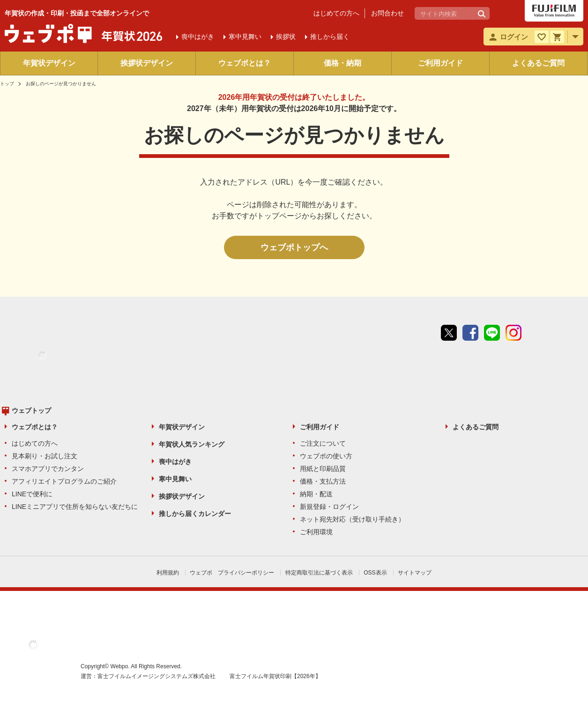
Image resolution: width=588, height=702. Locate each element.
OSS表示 (375, 573)
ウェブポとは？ (245, 63)
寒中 (245, 37)
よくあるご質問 (538, 63)
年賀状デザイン (49, 63)
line (492, 333)
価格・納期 (342, 63)
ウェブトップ (31, 411)
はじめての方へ (336, 13)
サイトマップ (415, 573)
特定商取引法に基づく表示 (319, 573)
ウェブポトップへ (294, 247)
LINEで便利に (32, 494)
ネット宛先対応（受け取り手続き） (352, 519)
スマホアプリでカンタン (48, 469)
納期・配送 (316, 494)
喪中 (198, 37)
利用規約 (168, 573)
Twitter (449, 333)
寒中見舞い (175, 479)
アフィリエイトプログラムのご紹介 (64, 481)
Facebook (470, 333)
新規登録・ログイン (329, 507)
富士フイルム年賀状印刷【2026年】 (275, 676)
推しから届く (330, 37)
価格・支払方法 (323, 481)
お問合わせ (387, 13)
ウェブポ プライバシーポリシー (232, 573)
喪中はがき (175, 462)
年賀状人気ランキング (192, 444)
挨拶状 (286, 37)
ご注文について (323, 443)
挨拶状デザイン (147, 63)
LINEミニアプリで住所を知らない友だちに (75, 507)
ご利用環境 (316, 532)
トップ (7, 84)
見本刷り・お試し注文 (45, 456)
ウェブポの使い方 (326, 456)
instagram (514, 333)
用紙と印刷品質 (323, 469)
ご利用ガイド (440, 63)
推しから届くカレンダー (195, 514)
